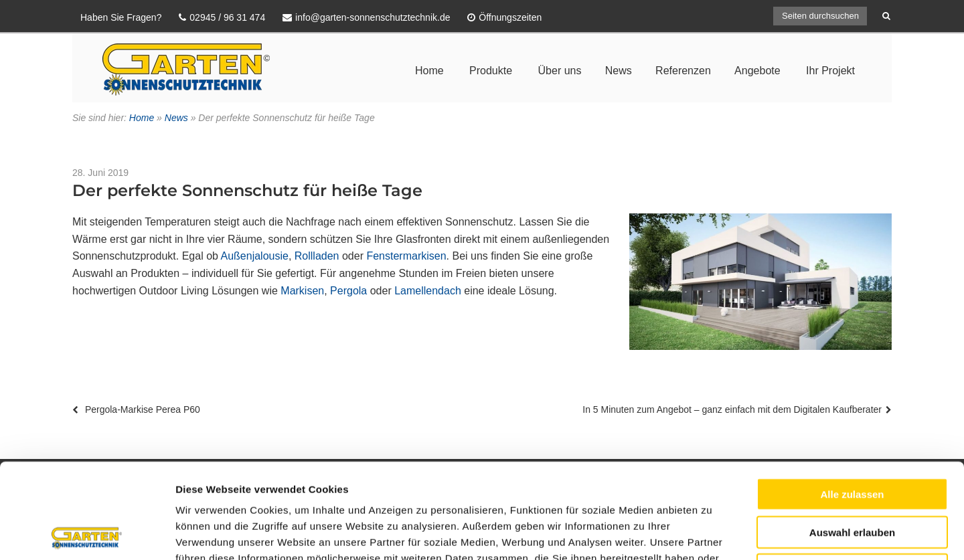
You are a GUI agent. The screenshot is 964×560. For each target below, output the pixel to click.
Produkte (491, 71)
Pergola (348, 291)
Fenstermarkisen (406, 256)
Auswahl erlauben (852, 437)
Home (429, 71)
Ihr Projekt (830, 71)
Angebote (757, 71)
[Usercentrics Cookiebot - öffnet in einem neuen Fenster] (87, 534)
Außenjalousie (255, 256)
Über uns (560, 71)
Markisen (302, 291)
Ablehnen (852, 475)
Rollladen (317, 256)
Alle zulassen (852, 399)
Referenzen (683, 71)
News (619, 71)
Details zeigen (712, 534)
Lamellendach (428, 291)
